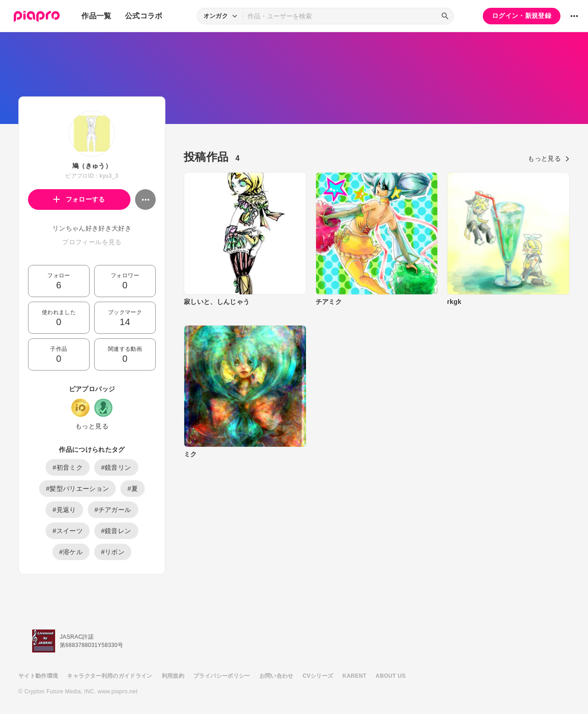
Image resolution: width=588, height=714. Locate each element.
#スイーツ (68, 531)
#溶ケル (71, 552)
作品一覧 (96, 16)
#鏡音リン (116, 467)
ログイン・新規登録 (522, 16)
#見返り (64, 510)
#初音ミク (68, 467)
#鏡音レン (116, 531)
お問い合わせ (277, 676)
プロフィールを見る (92, 242)
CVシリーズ (318, 676)
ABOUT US (391, 676)
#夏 (133, 489)
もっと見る (92, 426)
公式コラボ (144, 16)
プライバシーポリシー (222, 676)
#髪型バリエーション (77, 489)
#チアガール (113, 510)
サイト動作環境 (38, 676)
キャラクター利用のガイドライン (110, 676)
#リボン (113, 552)
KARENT (355, 676)
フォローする (79, 199)
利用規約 (173, 676)
